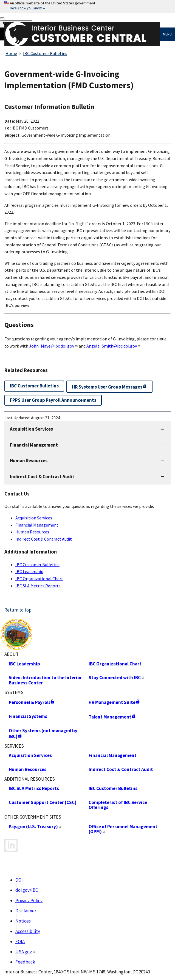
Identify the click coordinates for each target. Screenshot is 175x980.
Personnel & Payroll (32, 702)
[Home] (82, 44)
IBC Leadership (29, 571)
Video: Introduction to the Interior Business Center (45, 680)
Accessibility (28, 931)
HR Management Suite (114, 702)
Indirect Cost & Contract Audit (44, 539)
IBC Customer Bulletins (37, 565)
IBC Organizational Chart (39, 579)
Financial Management (37, 525)
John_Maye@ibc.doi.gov (53, 346)
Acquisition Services (34, 518)
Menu (167, 34)
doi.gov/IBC (27, 890)
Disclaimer (26, 911)
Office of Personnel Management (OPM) (123, 829)
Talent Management (112, 717)
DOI (19, 880)
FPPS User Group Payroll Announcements (53, 400)
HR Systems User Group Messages (109, 387)
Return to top (18, 610)
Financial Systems (28, 716)
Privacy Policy (29, 901)
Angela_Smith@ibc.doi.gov (114, 346)
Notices (23, 921)
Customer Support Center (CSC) (43, 802)
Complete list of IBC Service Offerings (118, 805)
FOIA (20, 942)
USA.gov (26, 952)
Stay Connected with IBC (117, 678)
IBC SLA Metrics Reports (38, 586)
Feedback (25, 962)
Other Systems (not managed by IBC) (43, 733)
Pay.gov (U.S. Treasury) (35, 827)
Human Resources (32, 532)
